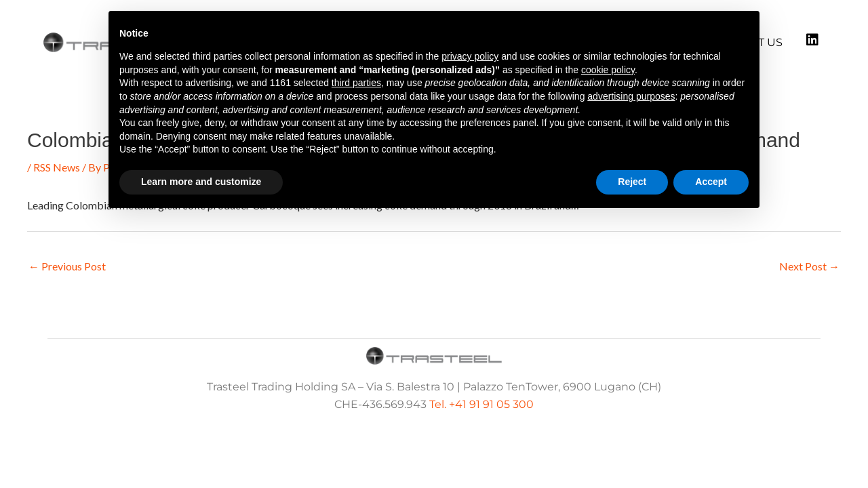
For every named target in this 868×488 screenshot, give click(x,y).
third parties (356, 83)
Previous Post (67, 266)
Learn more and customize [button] (201, 182)
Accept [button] (711, 182)
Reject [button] (632, 182)
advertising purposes (631, 96)
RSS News (57, 167)
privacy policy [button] (470, 56)
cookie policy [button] (608, 70)
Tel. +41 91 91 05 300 (481, 404)
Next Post (809, 266)
